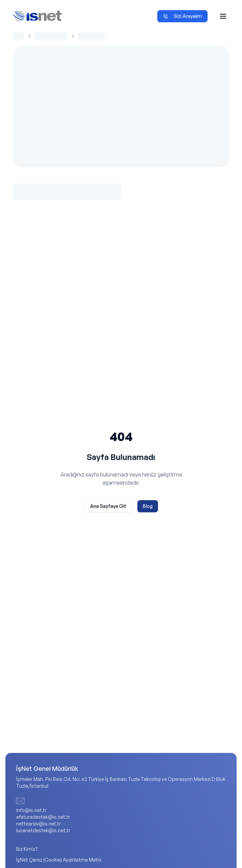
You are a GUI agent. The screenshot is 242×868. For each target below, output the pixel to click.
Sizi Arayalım (182, 16)
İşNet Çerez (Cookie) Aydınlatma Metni (59, 860)
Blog (148, 506)
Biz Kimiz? (27, 849)
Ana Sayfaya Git (108, 506)
